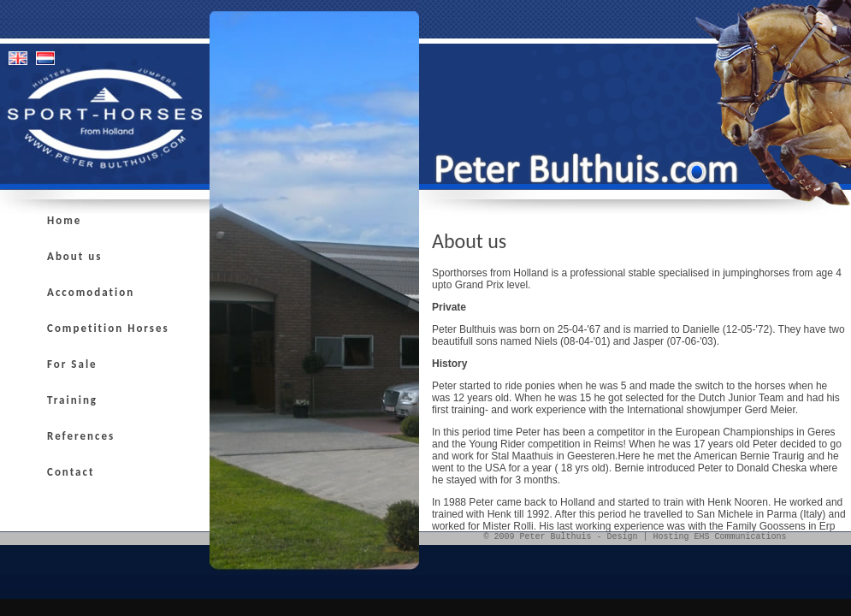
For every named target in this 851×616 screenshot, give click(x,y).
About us (74, 256)
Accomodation (91, 292)
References (81, 436)
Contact (71, 472)
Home (64, 220)
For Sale (72, 364)
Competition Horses (108, 328)
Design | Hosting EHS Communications (696, 537)
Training (72, 400)
